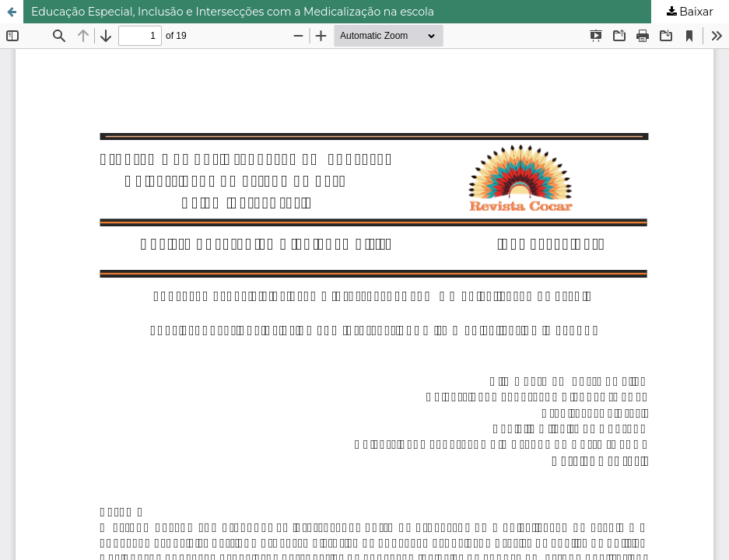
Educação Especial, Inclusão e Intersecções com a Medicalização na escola (233, 12)
